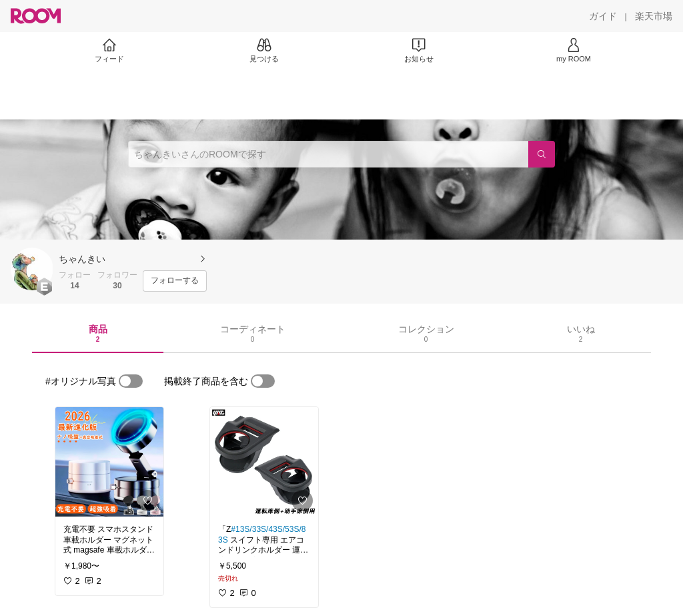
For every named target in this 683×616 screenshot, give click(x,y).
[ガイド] (603, 16)
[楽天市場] (654, 16)
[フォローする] (175, 281)
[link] (109, 462)
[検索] (542, 154)
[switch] (131, 381)
